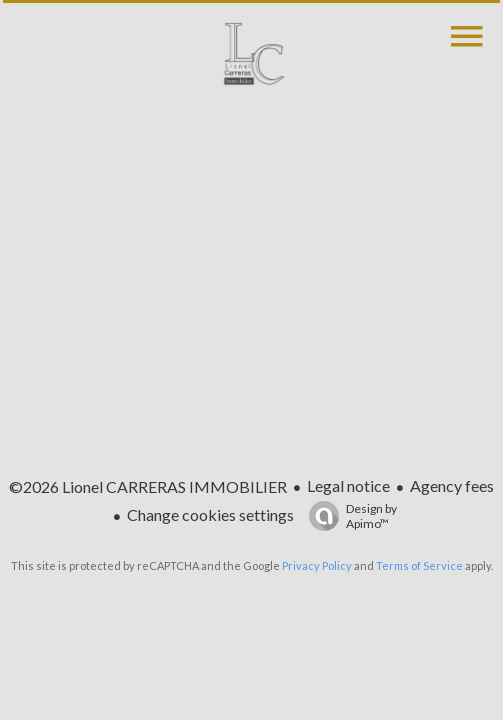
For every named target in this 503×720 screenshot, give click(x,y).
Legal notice (348, 485)
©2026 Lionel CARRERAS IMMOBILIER (148, 486)
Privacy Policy (317, 565)
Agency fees (452, 485)
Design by (348, 516)
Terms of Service (419, 565)
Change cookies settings (210, 514)
